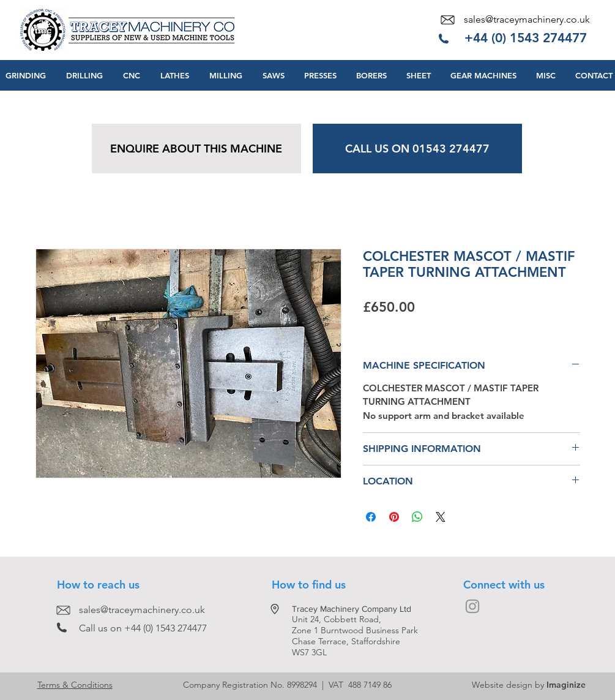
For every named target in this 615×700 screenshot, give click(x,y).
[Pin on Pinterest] (394, 517)
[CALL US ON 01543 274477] (417, 149)
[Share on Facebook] (371, 517)
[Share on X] (441, 517)
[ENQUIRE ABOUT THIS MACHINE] (196, 149)
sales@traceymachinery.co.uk (527, 19)
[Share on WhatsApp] (417, 517)
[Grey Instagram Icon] (472, 606)
